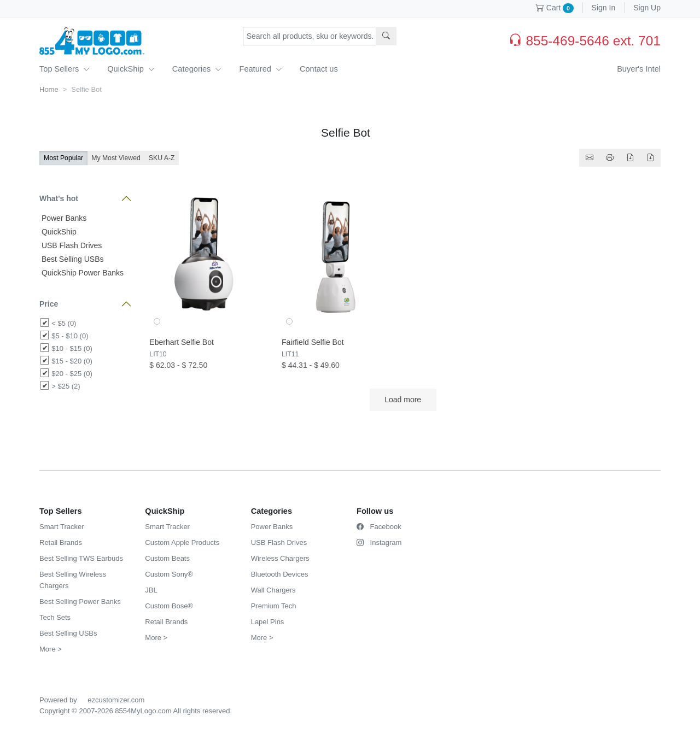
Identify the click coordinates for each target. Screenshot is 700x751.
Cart (555, 8)
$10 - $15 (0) (72, 348)
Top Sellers (65, 69)
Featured (260, 69)
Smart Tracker (62, 527)
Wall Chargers (273, 590)
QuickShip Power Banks (81, 273)
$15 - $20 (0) (72, 361)
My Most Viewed (116, 158)
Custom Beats (167, 558)
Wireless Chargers (280, 558)
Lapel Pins (268, 622)
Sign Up (647, 8)
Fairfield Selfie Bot (313, 342)
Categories (197, 69)
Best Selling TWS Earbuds (81, 558)
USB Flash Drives (71, 245)
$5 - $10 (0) (70, 336)
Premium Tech (274, 606)
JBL (151, 590)
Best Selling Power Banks (80, 602)
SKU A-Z (162, 158)
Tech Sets (55, 617)
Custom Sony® (169, 574)
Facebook (379, 527)
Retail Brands (61, 542)
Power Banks (63, 218)
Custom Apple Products (182, 542)
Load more (403, 400)
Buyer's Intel (639, 69)
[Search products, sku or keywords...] (310, 36)
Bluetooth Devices (280, 574)
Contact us (319, 69)
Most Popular (63, 158)
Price (49, 304)
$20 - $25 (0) (72, 374)
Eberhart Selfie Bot (182, 342)
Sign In (604, 8)
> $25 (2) (66, 386)
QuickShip (131, 69)
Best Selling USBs (72, 259)
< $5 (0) (64, 323)
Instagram (379, 542)
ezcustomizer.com (116, 700)
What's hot (59, 198)
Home (49, 89)
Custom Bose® (169, 606)
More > (51, 649)
